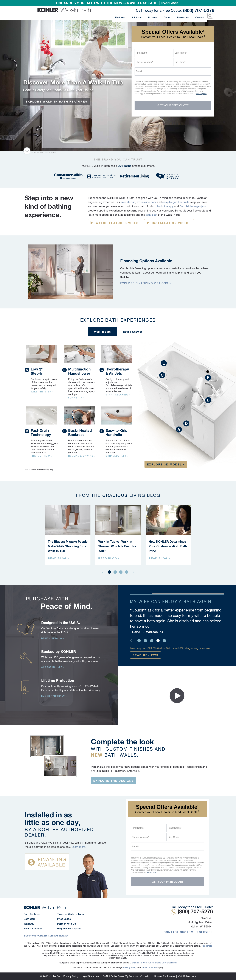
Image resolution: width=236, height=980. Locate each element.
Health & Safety (33, 929)
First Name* (142, 53)
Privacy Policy (130, 968)
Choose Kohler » (53, 667)
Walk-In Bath (102, 332)
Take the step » (42, 392)
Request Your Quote (69, 929)
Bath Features (32, 914)
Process (153, 16)
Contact (199, 16)
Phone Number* (144, 62)
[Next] (134, 572)
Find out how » (41, 456)
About (167, 16)
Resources (182, 16)
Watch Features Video (117, 223)
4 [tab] (127, 572)
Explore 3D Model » (166, 464)
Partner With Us (67, 924)
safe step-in (128, 202)
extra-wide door (147, 202)
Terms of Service (149, 968)
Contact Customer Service (188, 932)
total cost (152, 215)
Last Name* (181, 53)
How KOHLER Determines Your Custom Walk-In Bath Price (168, 546)
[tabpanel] (68, 535)
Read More (207, 946)
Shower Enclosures (165, 976)
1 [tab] (109, 572)
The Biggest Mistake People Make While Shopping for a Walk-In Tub (68, 546)
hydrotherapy (165, 206)
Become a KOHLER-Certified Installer (46, 936)
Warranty (29, 924)
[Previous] (102, 572)
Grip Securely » (117, 456)
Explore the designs (114, 781)
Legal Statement (91, 976)
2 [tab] (115, 572)
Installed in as (66, 824)
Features (123, 16)
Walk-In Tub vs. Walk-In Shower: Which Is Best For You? (117, 546)
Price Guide (64, 919)
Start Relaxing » (118, 395)
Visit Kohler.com (187, 976)
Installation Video (170, 223)
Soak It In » (76, 398)
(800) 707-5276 (174, 10)
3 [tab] (121, 572)
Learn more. (79, 847)
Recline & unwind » (82, 456)
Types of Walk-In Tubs (70, 914)
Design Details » (53, 638)
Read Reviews (145, 655)
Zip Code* (180, 62)
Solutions (139, 16)
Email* (139, 71)
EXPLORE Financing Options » (146, 283)
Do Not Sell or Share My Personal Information (127, 976)
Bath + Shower (133, 332)
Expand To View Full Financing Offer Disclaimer (154, 963)
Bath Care (29, 919)
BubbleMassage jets (193, 206)
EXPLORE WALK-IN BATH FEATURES (57, 101)
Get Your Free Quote (173, 105)
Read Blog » (59, 558)
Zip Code (174, 837)
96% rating (125, 166)
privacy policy (202, 94)
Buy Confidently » (54, 696)
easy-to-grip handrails (176, 202)
